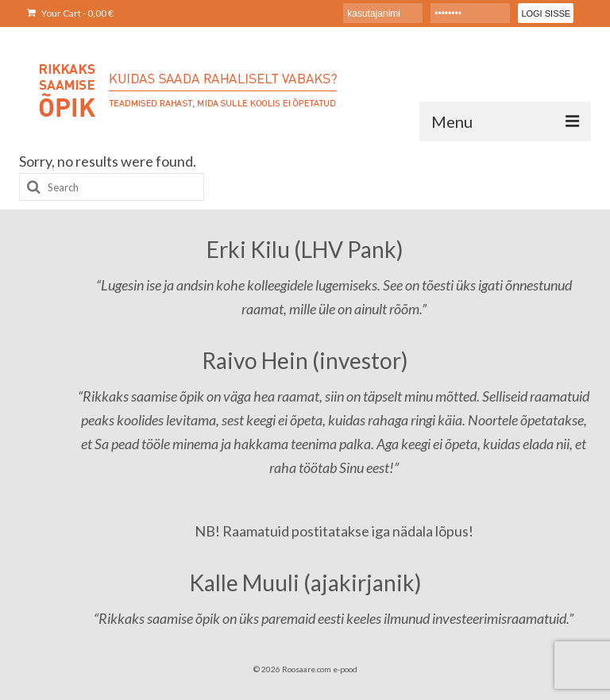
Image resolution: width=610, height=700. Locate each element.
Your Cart (70, 13)
